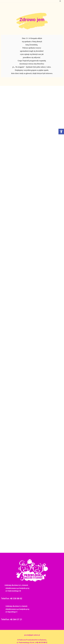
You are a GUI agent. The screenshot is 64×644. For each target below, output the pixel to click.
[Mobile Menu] (60, 1)
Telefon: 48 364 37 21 (12, 619)
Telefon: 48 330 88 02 (12, 598)
